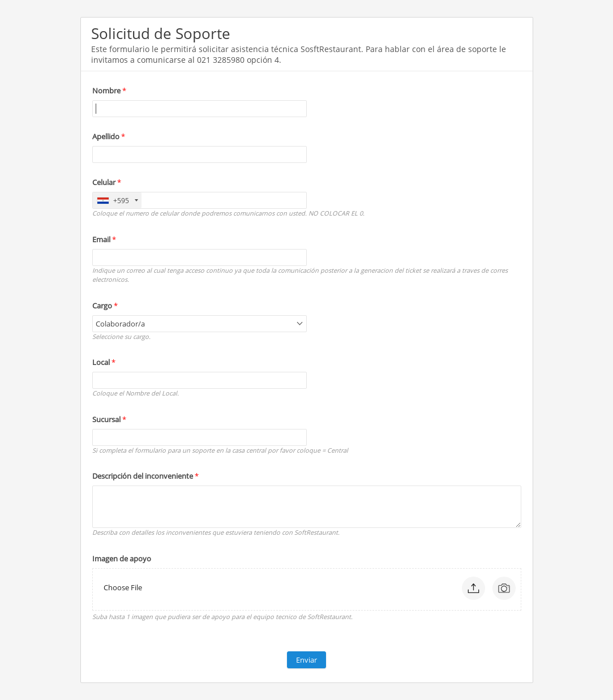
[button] (473, 588)
